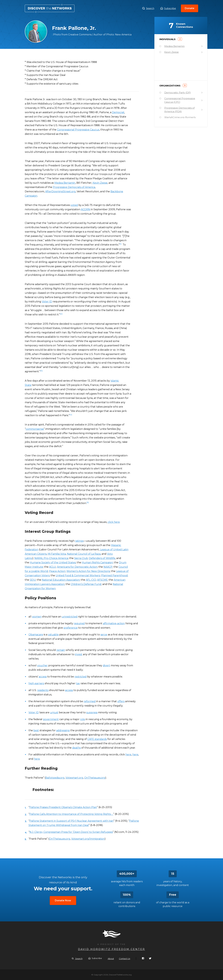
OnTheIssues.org (95, 778)
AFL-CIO (91, 580)
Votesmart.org (74, 778)
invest (79, 654)
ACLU (52, 567)
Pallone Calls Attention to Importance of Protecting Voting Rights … (71, 814)
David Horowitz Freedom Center (112, 949)
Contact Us (125, 959)
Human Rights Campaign (97, 563)
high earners (36, 683)
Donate (190, 8)
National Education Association (61, 580)
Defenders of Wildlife (102, 558)
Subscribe (168, 8)
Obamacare (36, 635)
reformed (90, 701)
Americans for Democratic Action (77, 567)
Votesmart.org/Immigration (88, 839)
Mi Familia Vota (57, 554)
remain (61, 650)
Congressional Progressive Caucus (78, 130)
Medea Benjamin (65, 183)
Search (148, 8)
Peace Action (57, 571)
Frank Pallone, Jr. (50, 8)
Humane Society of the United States (53, 563)
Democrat (118, 112)
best (36, 730)
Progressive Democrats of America (74, 187)
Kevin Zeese (100, 183)
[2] (61, 314)
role (83, 719)
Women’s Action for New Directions (88, 571)
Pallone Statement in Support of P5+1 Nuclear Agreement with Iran (71, 821)
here (128, 755)
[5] (88, 502)
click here (114, 522)
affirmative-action (114, 623)
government (51, 719)
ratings (79, 541)
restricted (81, 677)
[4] (71, 415)
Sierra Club (81, 558)
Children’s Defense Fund (86, 584)
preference (71, 628)
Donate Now (63, 900)
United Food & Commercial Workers (78, 575)
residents (43, 690)
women (37, 617)
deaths (76, 748)
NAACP (108, 567)
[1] (120, 244)
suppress (92, 712)
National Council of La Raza (84, 554)
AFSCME (102, 580)
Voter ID (47, 302)
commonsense (35, 429)
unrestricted (70, 617)
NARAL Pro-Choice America (51, 558)
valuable (53, 635)
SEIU (33, 580)
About (111, 959)
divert (106, 665)
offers (121, 701)
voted (74, 205)
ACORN (85, 209)
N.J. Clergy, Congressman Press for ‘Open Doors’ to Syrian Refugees (71, 832)
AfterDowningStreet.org (60, 191)
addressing (63, 730)
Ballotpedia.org (55, 778)
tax (78, 683)
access (43, 677)
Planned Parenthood (114, 575)
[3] (41, 371)
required (79, 623)
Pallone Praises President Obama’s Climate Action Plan (63, 807)
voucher (42, 665)
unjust (54, 712)
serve (104, 635)
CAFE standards (97, 739)
